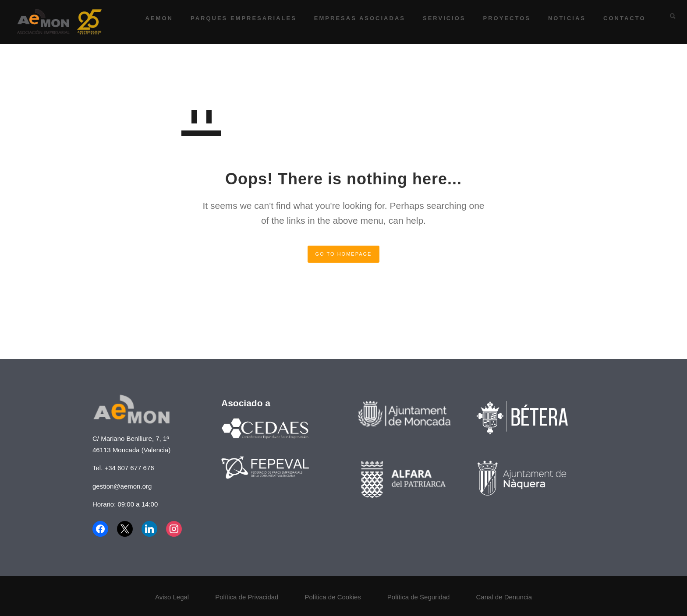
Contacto (619, 18)
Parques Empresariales (238, 18)
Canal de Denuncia (504, 597)
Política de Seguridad (419, 597)
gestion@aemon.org (122, 486)
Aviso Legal (172, 597)
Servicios (439, 18)
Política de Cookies (333, 597)
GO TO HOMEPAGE (344, 254)
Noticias (561, 18)
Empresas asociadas (354, 18)
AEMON (154, 18)
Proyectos (501, 18)
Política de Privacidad (247, 597)
